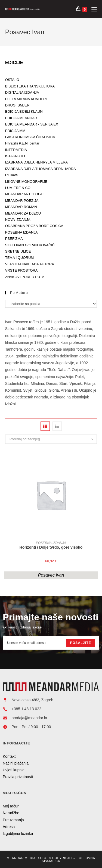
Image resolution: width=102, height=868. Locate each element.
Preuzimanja (13, 820)
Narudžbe (11, 813)
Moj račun (11, 806)
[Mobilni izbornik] (92, 9)
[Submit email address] (81, 643)
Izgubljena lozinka (18, 834)
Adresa (9, 827)
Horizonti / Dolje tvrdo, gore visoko (51, 547)
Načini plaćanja (16, 763)
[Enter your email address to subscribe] (51, 643)
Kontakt (9, 756)
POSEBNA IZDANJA (51, 543)
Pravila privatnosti (18, 777)
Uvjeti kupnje (14, 770)
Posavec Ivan (51, 575)
